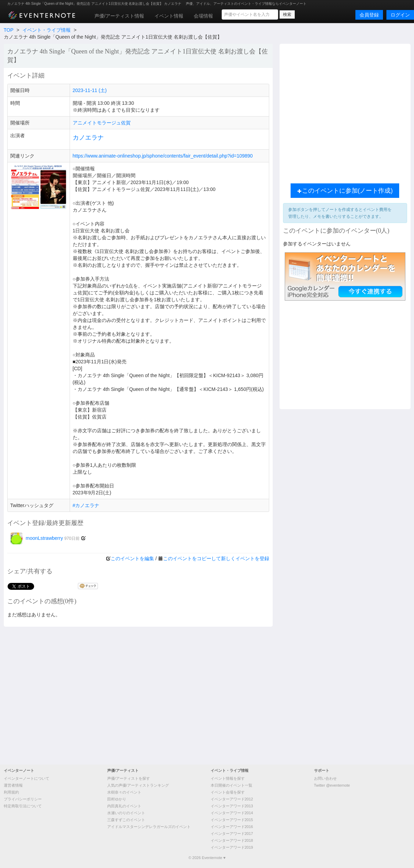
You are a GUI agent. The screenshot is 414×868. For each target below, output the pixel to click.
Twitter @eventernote (332, 785)
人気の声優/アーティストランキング (138, 785)
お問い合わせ (325, 778)
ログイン (400, 15)
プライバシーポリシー (23, 799)
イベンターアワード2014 (232, 813)
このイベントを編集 (132, 558)
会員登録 (369, 15)
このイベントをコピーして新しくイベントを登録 (216, 558)
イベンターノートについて (27, 778)
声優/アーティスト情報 (119, 16)
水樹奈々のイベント (124, 792)
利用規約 (11, 792)
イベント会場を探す (228, 792)
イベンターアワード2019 (232, 847)
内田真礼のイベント (124, 806)
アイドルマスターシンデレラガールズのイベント (149, 827)
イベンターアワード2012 (232, 799)
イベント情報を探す (228, 778)
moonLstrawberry (45, 538)
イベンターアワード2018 (232, 840)
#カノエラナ (86, 505)
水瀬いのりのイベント (126, 813)
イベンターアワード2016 (232, 827)
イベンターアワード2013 (232, 806)
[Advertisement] (71, 112)
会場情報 (203, 16)
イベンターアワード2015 (232, 820)
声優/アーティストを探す (129, 778)
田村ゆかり (117, 799)
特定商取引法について (23, 806)
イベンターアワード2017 (232, 834)
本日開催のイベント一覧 (231, 785)
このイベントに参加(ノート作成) (345, 191)
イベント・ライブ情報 (47, 30)
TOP (9, 30)
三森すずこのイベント (126, 820)
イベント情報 (169, 16)
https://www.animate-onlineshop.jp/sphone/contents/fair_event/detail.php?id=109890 (163, 156)
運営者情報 (13, 785)
